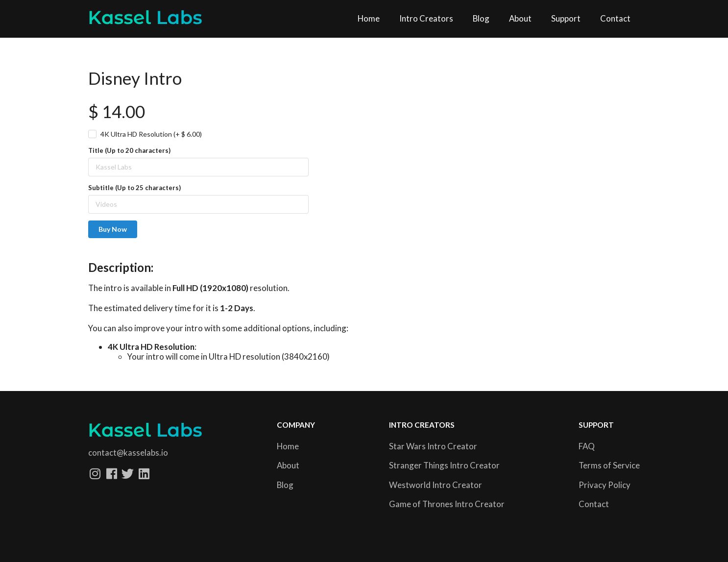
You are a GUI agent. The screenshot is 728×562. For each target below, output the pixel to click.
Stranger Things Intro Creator (444, 465)
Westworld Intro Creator (436, 485)
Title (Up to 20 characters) (129, 150)
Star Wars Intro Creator (433, 446)
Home (369, 18)
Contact (615, 18)
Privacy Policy (605, 485)
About (520, 18)
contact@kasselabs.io (128, 453)
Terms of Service (609, 465)
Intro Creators (426, 18)
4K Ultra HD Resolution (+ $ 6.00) (151, 134)
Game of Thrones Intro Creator (447, 504)
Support (566, 18)
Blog (481, 18)
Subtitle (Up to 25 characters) (134, 188)
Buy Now (113, 229)
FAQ (587, 446)
